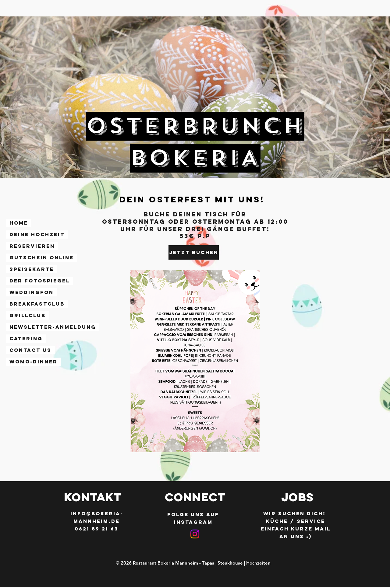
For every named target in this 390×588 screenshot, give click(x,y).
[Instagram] (195, 534)
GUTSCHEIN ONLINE (42, 257)
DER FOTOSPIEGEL (40, 281)
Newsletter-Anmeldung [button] (53, 327)
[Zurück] (33, 97)
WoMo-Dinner (34, 362)
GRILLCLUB (28, 315)
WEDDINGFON (32, 292)
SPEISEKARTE (32, 269)
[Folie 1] (195, 163)
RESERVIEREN (32, 246)
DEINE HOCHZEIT (37, 234)
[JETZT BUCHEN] (194, 252)
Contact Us (30, 350)
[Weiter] (357, 97)
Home (19, 223)
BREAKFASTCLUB (37, 304)
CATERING (26, 338)
